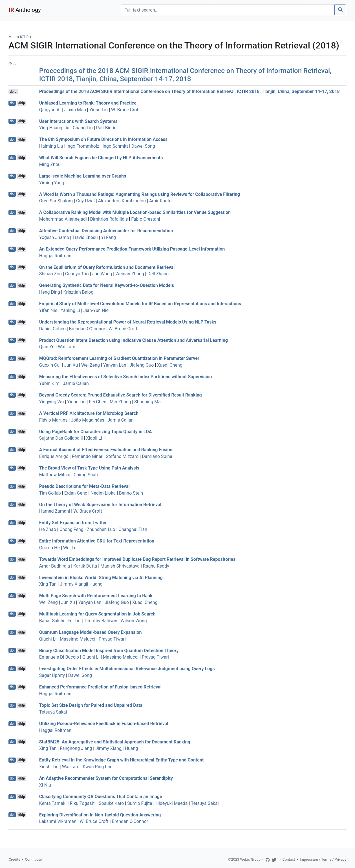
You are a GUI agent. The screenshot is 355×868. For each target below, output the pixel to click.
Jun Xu (71, 365)
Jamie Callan (76, 383)
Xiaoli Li (94, 438)
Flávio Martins (53, 420)
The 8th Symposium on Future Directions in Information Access (103, 139)
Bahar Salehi (52, 621)
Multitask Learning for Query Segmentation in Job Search (97, 614)
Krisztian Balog (79, 292)
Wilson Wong (134, 621)
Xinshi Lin (49, 767)
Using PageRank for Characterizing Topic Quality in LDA (96, 431)
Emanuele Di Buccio (59, 657)
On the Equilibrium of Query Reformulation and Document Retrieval (107, 267)
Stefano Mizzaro (122, 456)
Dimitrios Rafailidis (109, 219)
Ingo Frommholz (83, 146)
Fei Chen (98, 402)
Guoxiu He (49, 548)
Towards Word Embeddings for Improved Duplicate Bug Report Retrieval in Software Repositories (137, 559)
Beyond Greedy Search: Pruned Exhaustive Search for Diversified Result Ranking (121, 395)
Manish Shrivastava (120, 566)
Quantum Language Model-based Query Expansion (91, 632)
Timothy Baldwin (101, 621)
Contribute (33, 859)
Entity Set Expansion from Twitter (73, 523)
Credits (14, 859)
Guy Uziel (85, 201)
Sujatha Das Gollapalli (61, 438)
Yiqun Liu (99, 110)
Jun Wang (102, 274)
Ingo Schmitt (115, 146)
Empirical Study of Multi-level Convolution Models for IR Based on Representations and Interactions (140, 304)
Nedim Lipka (103, 493)
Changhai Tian (133, 529)
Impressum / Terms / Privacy (323, 859)
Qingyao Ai (50, 110)
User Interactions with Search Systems (78, 121)
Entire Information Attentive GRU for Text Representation (97, 541)
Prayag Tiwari (112, 639)
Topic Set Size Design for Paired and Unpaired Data (91, 705)
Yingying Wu (51, 402)
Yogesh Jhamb (54, 237)
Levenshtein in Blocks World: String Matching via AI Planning (101, 577)
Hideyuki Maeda (171, 803)
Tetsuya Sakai (53, 712)
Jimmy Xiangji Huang (81, 584)
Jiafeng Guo (142, 365)
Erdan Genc (76, 493)
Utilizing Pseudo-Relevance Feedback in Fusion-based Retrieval (104, 724)
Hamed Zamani (55, 511)
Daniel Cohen (52, 329)
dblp (13, 92)
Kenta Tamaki (53, 803)
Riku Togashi (83, 803)
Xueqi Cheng (170, 365)
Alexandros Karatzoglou (122, 201)
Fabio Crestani (145, 219)
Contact (289, 859)
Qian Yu (47, 347)
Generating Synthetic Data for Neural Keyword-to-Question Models (107, 285)
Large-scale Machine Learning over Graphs (83, 176)
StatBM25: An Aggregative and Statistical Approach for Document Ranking (115, 742)
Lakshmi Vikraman (58, 821)
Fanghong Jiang (76, 748)
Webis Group (250, 859)
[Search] (228, 10)
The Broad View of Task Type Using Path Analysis (89, 468)
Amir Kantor (161, 201)
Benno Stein (131, 493)
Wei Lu (70, 548)
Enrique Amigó (54, 456)
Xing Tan (48, 584)
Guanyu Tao (77, 274)
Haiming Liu (51, 146)
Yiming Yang (52, 183)
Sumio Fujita (140, 803)
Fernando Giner (87, 456)
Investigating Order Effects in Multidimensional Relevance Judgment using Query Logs (127, 669)
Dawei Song (143, 146)
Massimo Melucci (78, 639)
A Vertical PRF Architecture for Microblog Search (89, 413)
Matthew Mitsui (55, 475)
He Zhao (48, 529)
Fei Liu (74, 621)
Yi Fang (108, 237)
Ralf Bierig (106, 128)
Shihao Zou (50, 274)
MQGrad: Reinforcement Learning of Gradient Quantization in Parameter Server (119, 358)
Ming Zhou (50, 164)
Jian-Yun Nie (96, 310)
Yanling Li (70, 310)
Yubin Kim (49, 383)
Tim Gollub (50, 493)
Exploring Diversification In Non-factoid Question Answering (100, 815)
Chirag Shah (86, 475)
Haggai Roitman (55, 256)
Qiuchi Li (48, 639)
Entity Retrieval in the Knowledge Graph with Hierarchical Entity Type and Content (122, 760)
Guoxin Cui (50, 365)
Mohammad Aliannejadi (63, 219)
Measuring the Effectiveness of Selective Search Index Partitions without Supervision (126, 377)
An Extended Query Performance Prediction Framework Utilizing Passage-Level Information (132, 249)
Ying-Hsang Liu (54, 128)
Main (12, 37)
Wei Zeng (91, 365)
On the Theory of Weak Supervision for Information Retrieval (100, 504)
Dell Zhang (158, 274)
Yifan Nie (48, 310)
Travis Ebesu (85, 237)
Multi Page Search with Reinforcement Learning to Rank (96, 596)
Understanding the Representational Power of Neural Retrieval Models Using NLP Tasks (128, 322)
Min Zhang (120, 402)
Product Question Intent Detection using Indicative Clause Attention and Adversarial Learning (134, 340)
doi (12, 103)
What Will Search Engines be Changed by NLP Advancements (101, 158)
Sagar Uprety (52, 675)
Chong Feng (71, 529)
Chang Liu (83, 128)
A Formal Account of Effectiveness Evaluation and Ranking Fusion (106, 450)
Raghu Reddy (156, 566)
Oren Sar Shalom (56, 201)
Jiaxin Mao (75, 110)
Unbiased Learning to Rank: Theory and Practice (88, 103)
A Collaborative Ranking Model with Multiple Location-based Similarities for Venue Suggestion (135, 212)
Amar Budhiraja (55, 566)
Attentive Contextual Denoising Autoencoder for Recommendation (106, 231)
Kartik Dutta (85, 566)
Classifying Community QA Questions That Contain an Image (101, 797)
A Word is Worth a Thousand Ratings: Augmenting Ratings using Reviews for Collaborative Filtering (140, 194)
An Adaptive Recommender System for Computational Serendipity (106, 778)
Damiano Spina (157, 456)
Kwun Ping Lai (97, 767)
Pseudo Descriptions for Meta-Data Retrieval (84, 486)
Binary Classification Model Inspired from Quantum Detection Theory (109, 650)
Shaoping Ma (147, 402)
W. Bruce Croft (125, 110)
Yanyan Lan (115, 365)
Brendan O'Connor (87, 329)
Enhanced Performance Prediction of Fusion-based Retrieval (100, 687)
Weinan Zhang (130, 274)
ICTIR (24, 37)
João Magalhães (87, 420)
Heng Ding (50, 292)
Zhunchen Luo (101, 529)
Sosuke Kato (111, 803)
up (12, 64)
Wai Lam (67, 347)
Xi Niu (45, 785)
